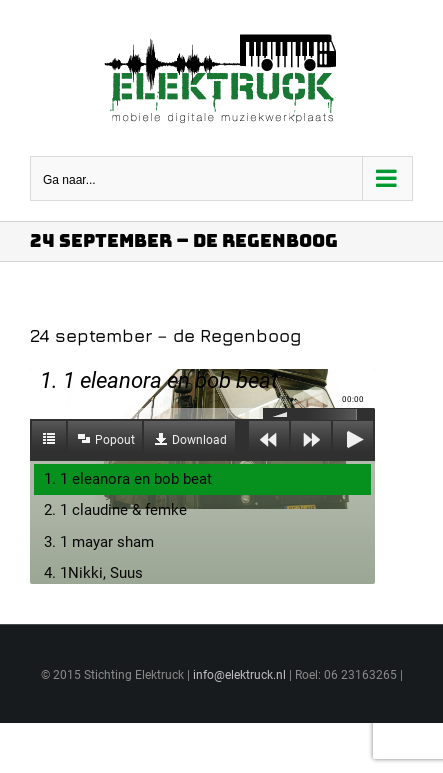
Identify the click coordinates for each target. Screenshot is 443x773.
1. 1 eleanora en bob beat (128, 479)
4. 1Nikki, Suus (93, 573)
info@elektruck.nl (239, 675)
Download (199, 440)
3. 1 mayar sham (99, 542)
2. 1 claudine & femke (115, 510)
